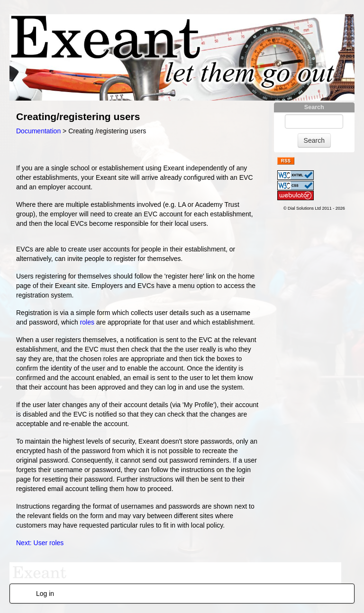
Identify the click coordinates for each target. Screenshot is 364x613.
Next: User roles (40, 543)
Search (314, 107)
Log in (45, 594)
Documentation (38, 131)
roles (87, 322)
